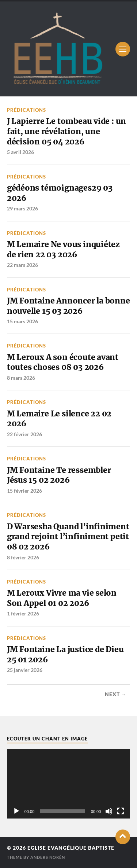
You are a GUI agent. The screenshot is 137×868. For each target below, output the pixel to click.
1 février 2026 (23, 613)
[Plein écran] (121, 811)
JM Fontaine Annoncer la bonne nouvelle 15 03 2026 (68, 306)
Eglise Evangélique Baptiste (71, 848)
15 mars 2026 (22, 321)
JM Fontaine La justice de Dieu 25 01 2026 (65, 654)
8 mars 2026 (21, 378)
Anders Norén (48, 857)
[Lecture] (16, 811)
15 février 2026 (24, 491)
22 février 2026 (24, 434)
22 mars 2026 (22, 265)
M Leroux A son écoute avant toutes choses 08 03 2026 (63, 362)
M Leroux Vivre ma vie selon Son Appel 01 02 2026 (62, 598)
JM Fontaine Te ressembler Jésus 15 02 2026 (59, 475)
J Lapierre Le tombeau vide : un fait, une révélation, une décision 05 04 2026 (66, 131)
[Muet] (109, 811)
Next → (116, 694)
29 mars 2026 (22, 208)
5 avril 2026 (20, 152)
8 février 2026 (23, 557)
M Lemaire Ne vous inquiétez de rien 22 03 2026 (63, 249)
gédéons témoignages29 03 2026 (60, 193)
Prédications (26, 110)
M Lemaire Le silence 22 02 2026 (59, 419)
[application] (69, 784)
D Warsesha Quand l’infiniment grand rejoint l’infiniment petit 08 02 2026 (68, 537)
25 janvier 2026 (25, 670)
